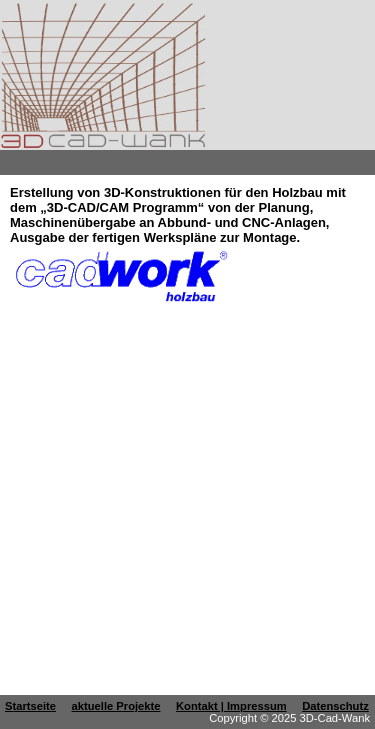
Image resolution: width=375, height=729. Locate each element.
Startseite (30, 706)
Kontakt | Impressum (231, 706)
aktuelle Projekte (116, 706)
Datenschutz (335, 706)
